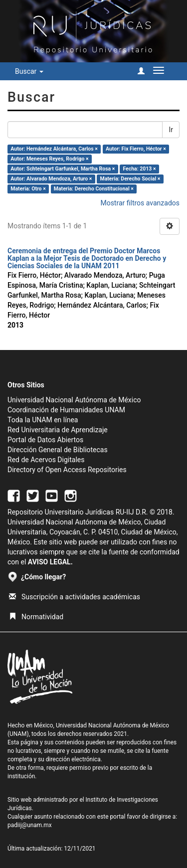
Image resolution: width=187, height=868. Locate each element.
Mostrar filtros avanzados (140, 203)
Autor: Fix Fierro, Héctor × (136, 149)
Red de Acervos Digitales (46, 460)
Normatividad (36, 617)
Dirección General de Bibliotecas (58, 450)
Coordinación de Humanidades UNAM (66, 410)
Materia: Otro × (28, 189)
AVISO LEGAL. (50, 562)
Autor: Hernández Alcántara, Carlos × (54, 149)
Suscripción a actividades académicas (75, 597)
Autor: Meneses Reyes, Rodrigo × (49, 159)
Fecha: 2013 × (139, 169)
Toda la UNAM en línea (43, 420)
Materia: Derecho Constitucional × (94, 189)
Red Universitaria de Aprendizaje (58, 430)
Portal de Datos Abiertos (45, 440)
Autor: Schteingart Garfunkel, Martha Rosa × (63, 169)
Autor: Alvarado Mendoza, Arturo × (51, 179)
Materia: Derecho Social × (130, 179)
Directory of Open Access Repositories (67, 470)
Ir (171, 130)
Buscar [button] (29, 71)
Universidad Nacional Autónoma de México (74, 400)
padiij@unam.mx (30, 825)
